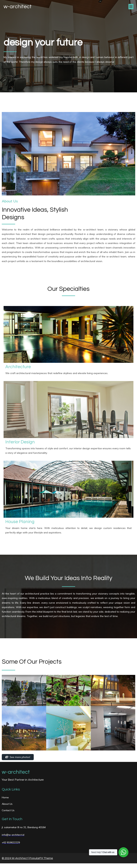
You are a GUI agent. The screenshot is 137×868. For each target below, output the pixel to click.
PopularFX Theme (41, 859)
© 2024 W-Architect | (16, 859)
